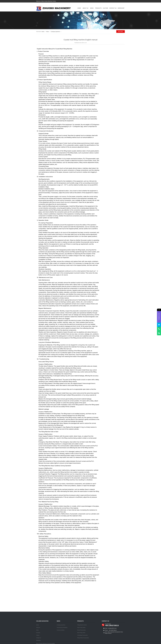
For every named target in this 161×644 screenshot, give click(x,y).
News (92, 8)
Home (79, 8)
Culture (105, 8)
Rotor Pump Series (81, 628)
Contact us (113, 8)
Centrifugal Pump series (82, 635)
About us (85, 8)
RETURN (120, 31)
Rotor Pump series (81, 633)
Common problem (61, 630)
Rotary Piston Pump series (83, 638)
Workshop (121, 8)
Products (98, 8)
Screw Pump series (81, 630)
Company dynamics (55, 32)
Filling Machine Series (82, 625)
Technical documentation (62, 628)
